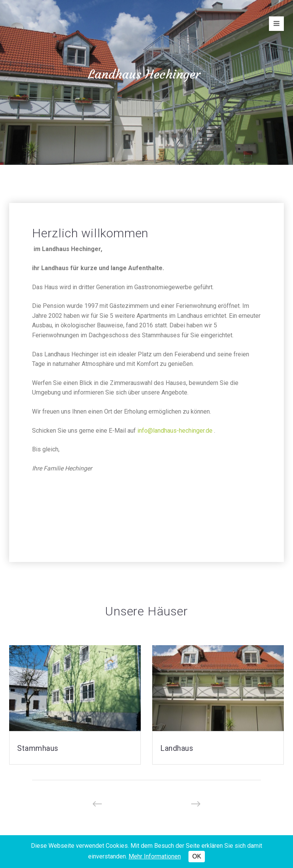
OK (197, 856)
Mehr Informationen (155, 856)
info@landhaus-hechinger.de (175, 431)
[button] (97, 804)
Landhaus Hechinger (144, 75)
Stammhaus (38, 748)
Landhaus (177, 748)
